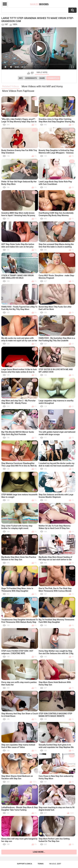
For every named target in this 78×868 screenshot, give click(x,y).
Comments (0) (53, 78)
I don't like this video (32, 73)
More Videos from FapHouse (18, 91)
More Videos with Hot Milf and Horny (42, 86)
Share (42, 78)
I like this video (29, 73)
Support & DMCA (24, 864)
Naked (39, 4)
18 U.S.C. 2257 (55, 864)
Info (21, 78)
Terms (41, 864)
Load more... (39, 852)
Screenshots (31, 78)
